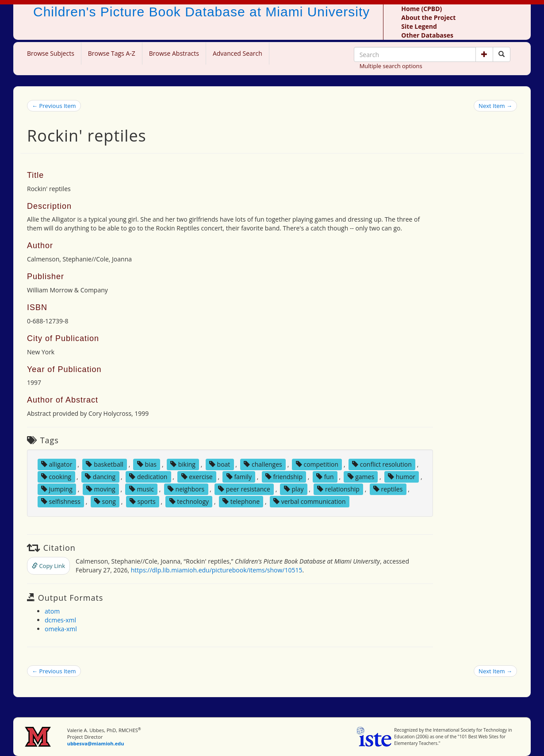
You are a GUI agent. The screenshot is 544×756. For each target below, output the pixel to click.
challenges (263, 464)
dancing (100, 477)
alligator (57, 464)
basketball (104, 464)
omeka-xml (61, 629)
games (361, 477)
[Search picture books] (502, 54)
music (142, 489)
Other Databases (427, 35)
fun (325, 477)
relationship (338, 489)
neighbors (186, 489)
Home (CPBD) (421, 9)
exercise (197, 477)
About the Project (428, 17)
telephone (241, 501)
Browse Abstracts (174, 53)
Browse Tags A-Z (112, 53)
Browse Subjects (51, 53)
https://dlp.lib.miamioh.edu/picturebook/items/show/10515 (217, 570)
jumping (57, 489)
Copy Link (48, 566)
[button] (484, 54)
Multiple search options (391, 66)
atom (52, 611)
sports (143, 501)
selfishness (61, 501)
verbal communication (310, 501)
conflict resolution (382, 464)
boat (220, 464)
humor (402, 477)
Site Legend (419, 26)
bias (147, 464)
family (239, 477)
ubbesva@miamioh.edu (96, 743)
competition (317, 464)
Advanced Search (238, 53)
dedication (148, 477)
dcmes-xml (60, 620)
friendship (284, 477)
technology (189, 501)
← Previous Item (54, 106)
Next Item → (495, 106)
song (105, 501)
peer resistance (244, 489)
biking (183, 464)
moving (101, 489)
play (294, 489)
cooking (56, 477)
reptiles (388, 489)
